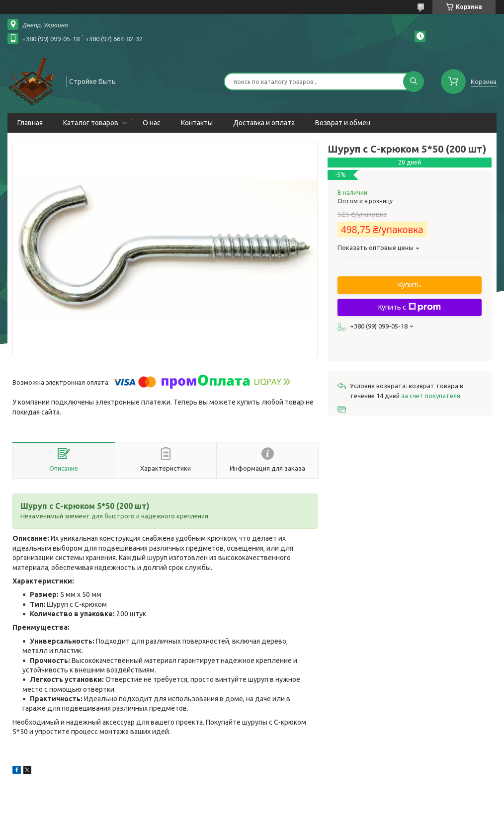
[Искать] (414, 82)
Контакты (197, 123)
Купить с (410, 307)
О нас (152, 123)
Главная (30, 123)
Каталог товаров (91, 123)
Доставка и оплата (264, 123)
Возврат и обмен (343, 123)
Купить (410, 285)
